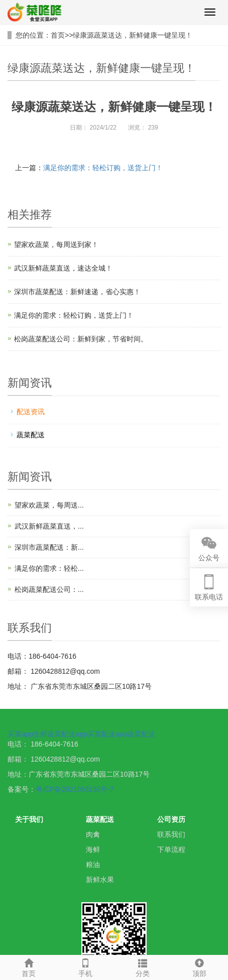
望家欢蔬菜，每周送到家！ (56, 244)
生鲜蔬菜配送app (60, 734)
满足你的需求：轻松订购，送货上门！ (103, 168)
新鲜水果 (100, 880)
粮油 (93, 865)
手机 (86, 966)
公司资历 (171, 819)
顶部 (200, 966)
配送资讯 (31, 412)
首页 (58, 35)
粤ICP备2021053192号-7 (75, 789)
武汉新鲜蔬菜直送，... (49, 526)
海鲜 (93, 849)
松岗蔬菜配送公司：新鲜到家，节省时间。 (81, 339)
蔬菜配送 (31, 435)
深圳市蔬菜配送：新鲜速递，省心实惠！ (77, 292)
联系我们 (171, 834)
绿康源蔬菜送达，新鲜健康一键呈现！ (133, 35)
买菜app (20, 734)
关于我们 (29, 819)
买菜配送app (107, 734)
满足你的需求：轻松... (49, 568)
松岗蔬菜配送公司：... (49, 589)
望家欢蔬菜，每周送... (49, 505)
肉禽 (93, 834)
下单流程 (171, 849)
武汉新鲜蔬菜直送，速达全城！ (63, 268)
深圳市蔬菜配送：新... (49, 547)
